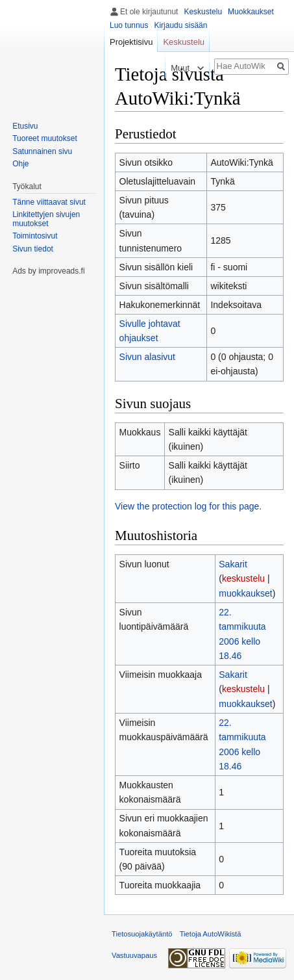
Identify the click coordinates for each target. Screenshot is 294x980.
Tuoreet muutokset (45, 138)
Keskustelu (203, 12)
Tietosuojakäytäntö (142, 934)
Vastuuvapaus (134, 955)
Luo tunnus (129, 25)
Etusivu (25, 126)
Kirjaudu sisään (180, 25)
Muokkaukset (251, 12)
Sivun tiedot (33, 249)
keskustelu (243, 578)
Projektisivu (131, 42)
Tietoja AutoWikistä (211, 934)
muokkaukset (245, 593)
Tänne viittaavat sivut (49, 202)
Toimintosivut (35, 236)
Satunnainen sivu (42, 151)
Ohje (20, 164)
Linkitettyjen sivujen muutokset (46, 219)
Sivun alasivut (147, 357)
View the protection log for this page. (188, 506)
